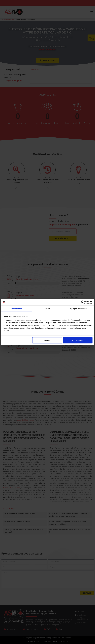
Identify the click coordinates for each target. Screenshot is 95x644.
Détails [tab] (48, 309)
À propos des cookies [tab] (79, 309)
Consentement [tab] (16, 309)
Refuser (47, 340)
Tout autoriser (78, 340)
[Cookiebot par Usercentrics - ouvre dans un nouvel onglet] (83, 302)
